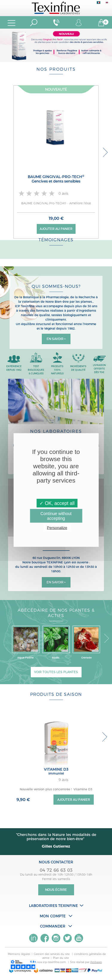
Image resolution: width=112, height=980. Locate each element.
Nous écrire (56, 890)
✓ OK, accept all (57, 503)
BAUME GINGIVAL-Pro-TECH (56, 179)
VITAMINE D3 (56, 769)
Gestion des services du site (52, 954)
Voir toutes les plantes (56, 672)
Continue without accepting (56, 516)
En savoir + (56, 339)
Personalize (57, 528)
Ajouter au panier (56, 229)
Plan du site (61, 958)
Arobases (96, 962)
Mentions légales (19, 954)
